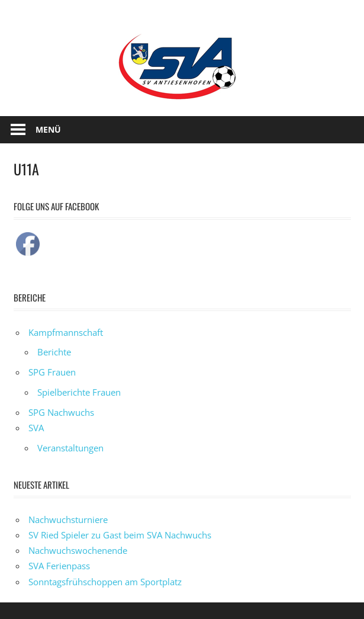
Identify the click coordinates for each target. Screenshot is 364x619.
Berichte (54, 352)
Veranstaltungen (70, 448)
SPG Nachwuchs (61, 412)
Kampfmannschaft (66, 332)
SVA (36, 428)
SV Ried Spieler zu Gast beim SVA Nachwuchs (120, 535)
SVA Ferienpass (59, 566)
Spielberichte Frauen (79, 392)
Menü (48, 129)
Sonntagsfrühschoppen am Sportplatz (105, 582)
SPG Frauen (52, 372)
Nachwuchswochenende (78, 550)
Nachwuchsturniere (68, 519)
